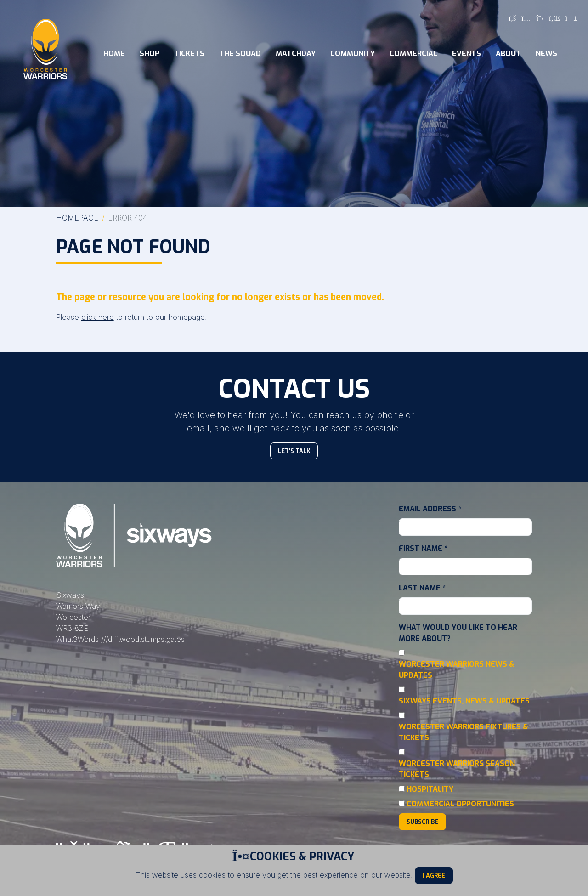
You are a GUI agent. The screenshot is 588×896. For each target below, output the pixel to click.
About (508, 54)
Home (114, 54)
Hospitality (430, 789)
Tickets (189, 54)
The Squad (240, 54)
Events (466, 54)
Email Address (430, 509)
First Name (423, 548)
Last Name (422, 588)
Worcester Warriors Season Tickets (457, 769)
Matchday (296, 54)
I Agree (434, 876)
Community (353, 54)
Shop (150, 54)
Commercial (413, 54)
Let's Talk (294, 451)
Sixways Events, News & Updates (464, 701)
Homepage (77, 218)
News (546, 54)
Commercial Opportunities (460, 804)
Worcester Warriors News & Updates (457, 670)
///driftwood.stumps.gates (143, 639)
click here (98, 317)
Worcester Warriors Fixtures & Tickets (464, 732)
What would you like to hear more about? (458, 633)
